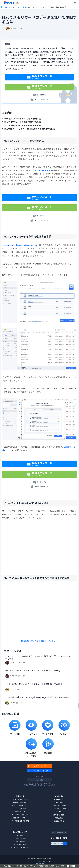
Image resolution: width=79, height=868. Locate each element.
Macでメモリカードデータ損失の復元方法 (23, 119)
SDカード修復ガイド (20, 799)
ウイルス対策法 (20, 809)
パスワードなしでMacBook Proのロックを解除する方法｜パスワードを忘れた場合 (39, 657)
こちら (53, 785)
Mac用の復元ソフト (43, 170)
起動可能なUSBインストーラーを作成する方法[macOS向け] (33, 670)
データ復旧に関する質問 (20, 821)
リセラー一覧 (20, 841)
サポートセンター (20, 844)
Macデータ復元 (20, 7)
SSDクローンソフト (20, 818)
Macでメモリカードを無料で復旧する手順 (23, 122)
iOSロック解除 (59, 821)
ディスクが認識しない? (20, 805)
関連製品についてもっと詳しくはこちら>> (39, 641)
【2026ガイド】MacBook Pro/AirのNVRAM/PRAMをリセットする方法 (37, 697)
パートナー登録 (20, 838)
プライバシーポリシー (32, 861)
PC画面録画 (59, 818)
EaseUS (11, 3)
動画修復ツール (20, 812)
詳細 (62, 866)
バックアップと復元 (59, 809)
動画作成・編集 (59, 815)
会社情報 (20, 835)
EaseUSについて (20, 832)
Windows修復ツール (20, 802)
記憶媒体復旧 (59, 799)
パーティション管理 (59, 805)
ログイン (47, 783)
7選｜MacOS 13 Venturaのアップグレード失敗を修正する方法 (34, 684)
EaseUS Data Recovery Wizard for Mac (20, 245)
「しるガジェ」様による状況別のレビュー (23, 125)
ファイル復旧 (59, 802)
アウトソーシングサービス (20, 848)
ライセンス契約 (41, 861)
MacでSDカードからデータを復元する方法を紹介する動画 (30, 129)
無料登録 (39, 780)
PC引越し (59, 812)
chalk (20, 29)
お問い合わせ (49, 861)
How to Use (9, 7)
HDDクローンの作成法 (20, 815)
